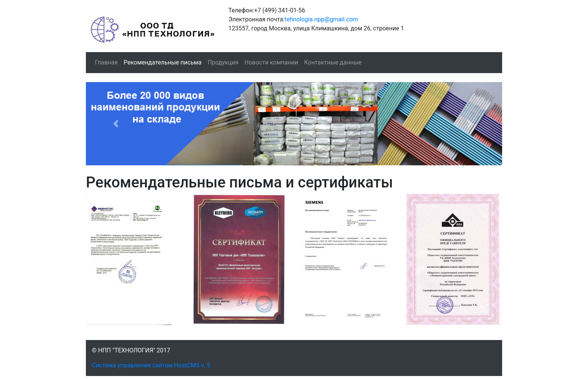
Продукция (223, 62)
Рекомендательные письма (163, 62)
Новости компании (271, 62)
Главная (106, 62)
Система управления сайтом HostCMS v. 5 (151, 365)
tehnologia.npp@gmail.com (321, 19)
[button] (117, 124)
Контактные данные (333, 62)
